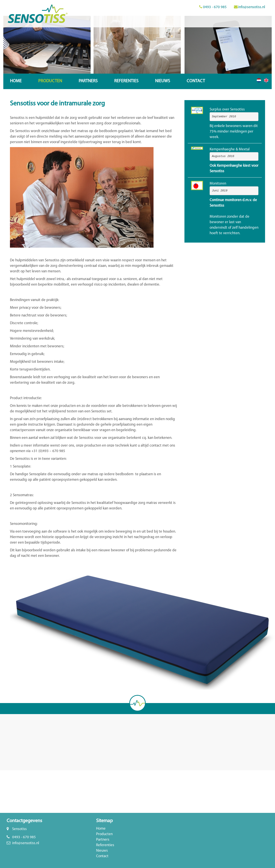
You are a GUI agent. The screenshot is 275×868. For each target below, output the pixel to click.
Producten (50, 81)
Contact (196, 81)
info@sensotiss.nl (252, 7)
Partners (88, 81)
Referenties (126, 81)
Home (16, 81)
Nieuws (163, 81)
